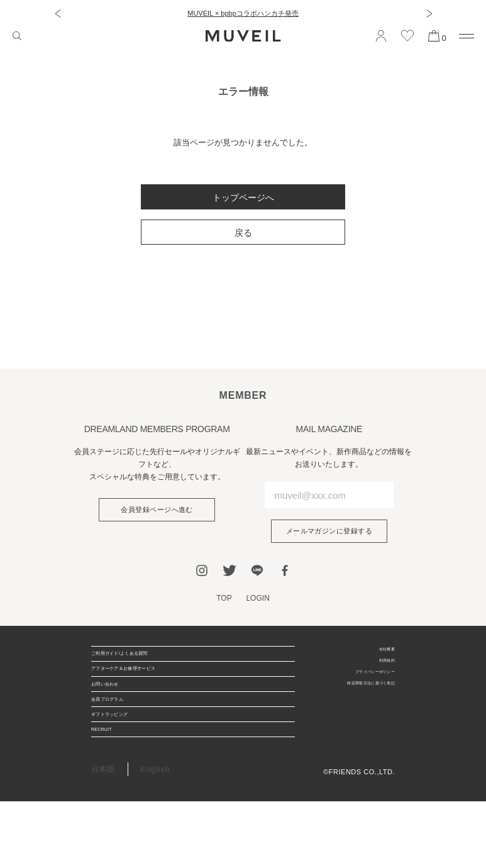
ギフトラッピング (123, 765)
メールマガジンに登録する (329, 532)
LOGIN (259, 600)
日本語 (103, 836)
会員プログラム (119, 739)
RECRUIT (109, 791)
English (156, 836)
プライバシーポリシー (359, 685)
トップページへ (243, 198)
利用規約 (380, 669)
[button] (58, 13)
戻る (243, 233)
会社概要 (380, 654)
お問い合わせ (115, 713)
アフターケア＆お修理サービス (146, 687)
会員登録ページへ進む (157, 511)
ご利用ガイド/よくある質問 (140, 662)
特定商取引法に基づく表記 (351, 701)
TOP (223, 600)
